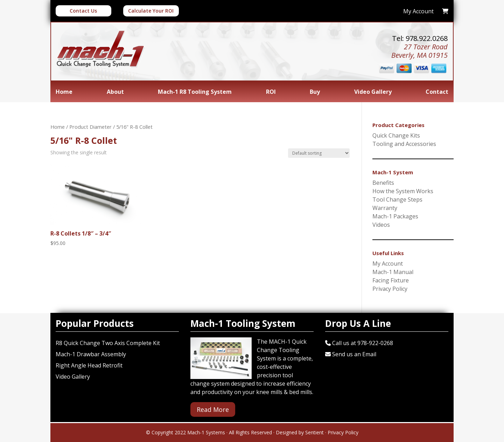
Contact (437, 92)
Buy (315, 92)
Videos (381, 225)
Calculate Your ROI (151, 11)
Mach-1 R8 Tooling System (195, 92)
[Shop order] (319, 153)
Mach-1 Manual (393, 272)
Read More (213, 409)
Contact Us (83, 11)
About (115, 92)
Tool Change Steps (397, 199)
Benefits (383, 183)
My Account (388, 264)
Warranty (385, 208)
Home (64, 92)
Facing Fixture (391, 280)
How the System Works (403, 191)
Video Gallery (373, 92)
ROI (271, 92)
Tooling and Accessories (404, 144)
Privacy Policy (390, 289)
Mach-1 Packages (395, 216)
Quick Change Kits (396, 135)
